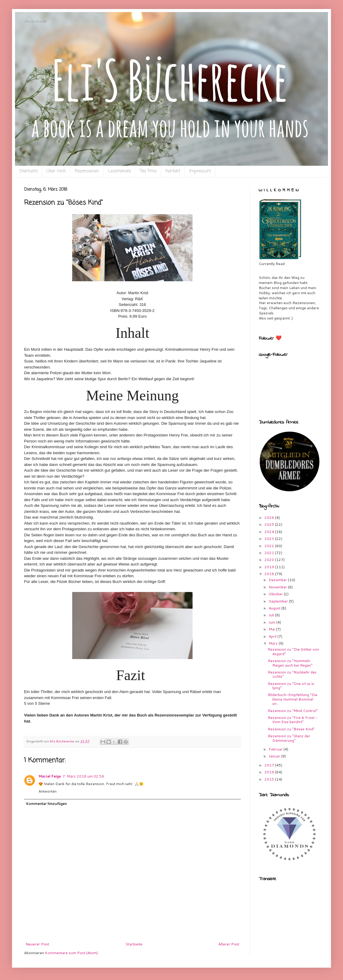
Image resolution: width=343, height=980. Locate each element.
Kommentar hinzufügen (46, 804)
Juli (272, 615)
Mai (272, 629)
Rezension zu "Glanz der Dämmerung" (289, 738)
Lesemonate (119, 171)
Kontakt (173, 171)
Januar (275, 756)
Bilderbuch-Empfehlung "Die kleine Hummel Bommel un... (293, 699)
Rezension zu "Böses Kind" (291, 729)
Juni (272, 622)
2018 (270, 574)
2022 (270, 546)
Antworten (48, 791)
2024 (270, 532)
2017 (270, 765)
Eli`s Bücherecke (35, 21)
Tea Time (148, 171)
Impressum (200, 171)
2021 (270, 553)
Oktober (276, 594)
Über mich (56, 171)
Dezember (278, 580)
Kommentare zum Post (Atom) (71, 953)
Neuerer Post (37, 944)
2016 (270, 772)
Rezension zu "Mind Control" (293, 711)
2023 (270, 539)
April (273, 636)
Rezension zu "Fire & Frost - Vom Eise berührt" (293, 720)
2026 (270, 518)
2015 (270, 779)
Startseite (28, 171)
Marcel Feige (50, 776)
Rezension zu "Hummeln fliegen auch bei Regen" (290, 663)
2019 (270, 567)
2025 (270, 524)
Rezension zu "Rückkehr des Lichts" (292, 674)
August (275, 608)
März (274, 643)
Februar (276, 749)
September (279, 601)
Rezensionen (87, 171)
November (278, 587)
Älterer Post (229, 944)
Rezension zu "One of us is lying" (291, 686)
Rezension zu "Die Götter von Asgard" (293, 651)
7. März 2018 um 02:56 (83, 776)
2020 (270, 560)
